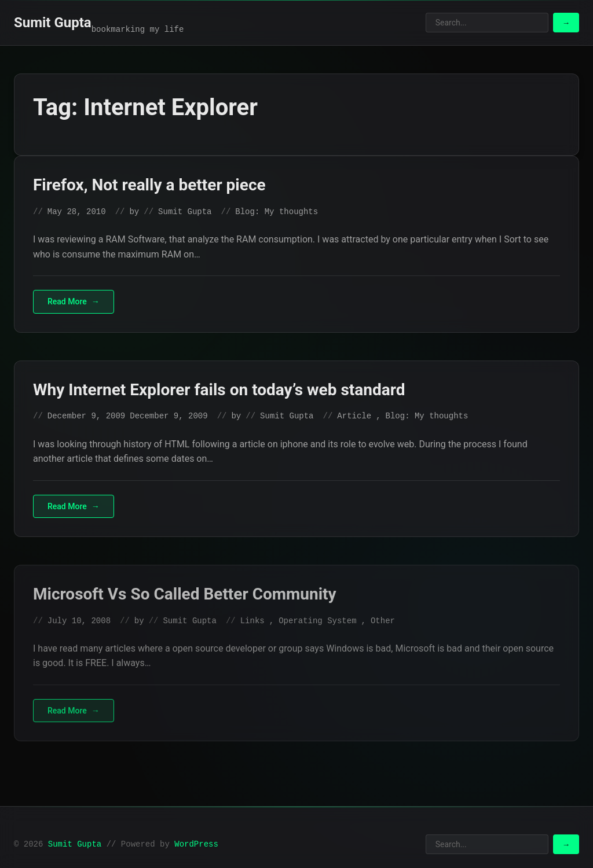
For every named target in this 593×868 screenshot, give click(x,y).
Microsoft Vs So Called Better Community (185, 594)
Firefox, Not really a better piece (149, 185)
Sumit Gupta (53, 23)
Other (383, 621)
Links (252, 621)
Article (354, 416)
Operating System (317, 621)
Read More (67, 301)
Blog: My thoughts (277, 212)
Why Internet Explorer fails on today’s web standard (219, 390)
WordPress (196, 844)
